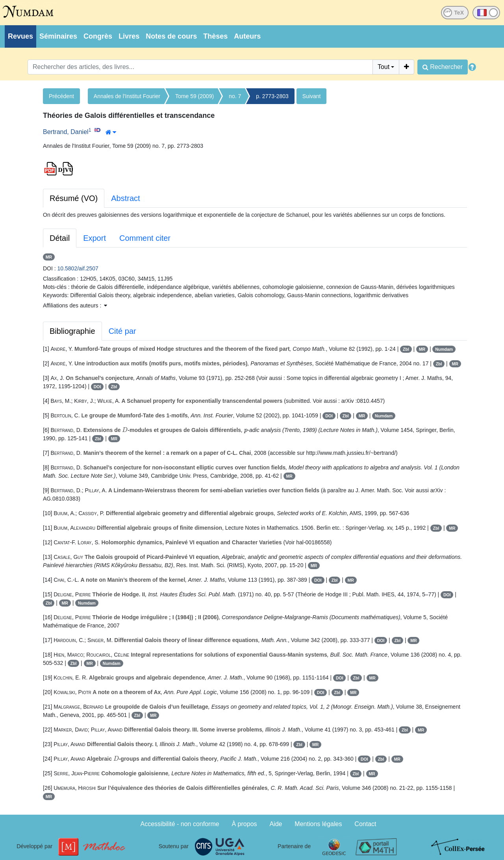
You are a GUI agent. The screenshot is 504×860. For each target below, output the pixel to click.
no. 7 (235, 96)
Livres (129, 36)
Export (94, 238)
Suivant (312, 96)
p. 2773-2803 (272, 96)
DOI (97, 387)
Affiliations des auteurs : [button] (75, 305)
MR (49, 257)
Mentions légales (318, 824)
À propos (245, 824)
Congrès (98, 36)
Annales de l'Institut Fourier (127, 96)
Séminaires (58, 36)
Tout (384, 67)
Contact (365, 824)
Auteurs (247, 36)
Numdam (444, 349)
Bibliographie (72, 331)
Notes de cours (171, 36)
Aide (276, 824)
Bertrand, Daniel (66, 132)
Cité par (122, 331)
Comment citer (145, 238)
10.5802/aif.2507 (78, 268)
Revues (20, 36)
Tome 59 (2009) (195, 96)
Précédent (61, 96)
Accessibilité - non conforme (180, 824)
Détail (60, 238)
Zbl (406, 349)
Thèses (215, 36)
